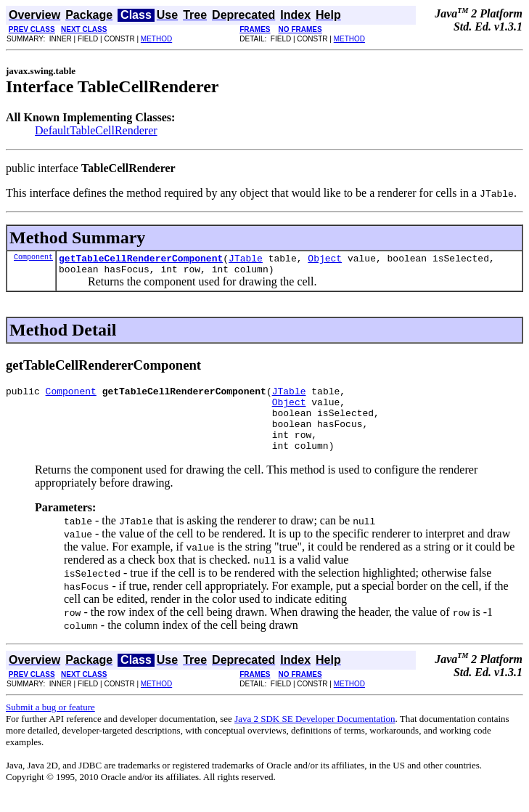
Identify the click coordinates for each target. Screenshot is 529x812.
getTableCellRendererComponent (141, 260)
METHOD (156, 39)
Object (325, 260)
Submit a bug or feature (50, 724)
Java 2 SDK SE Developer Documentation (315, 736)
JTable (246, 260)
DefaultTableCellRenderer (96, 130)
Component (33, 259)
